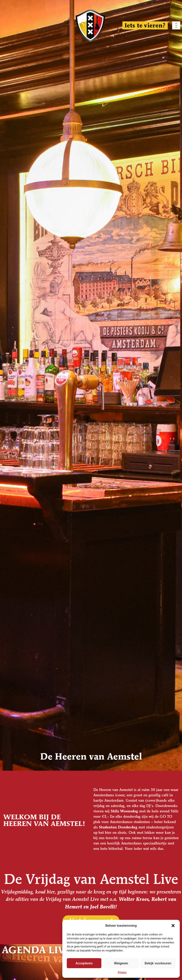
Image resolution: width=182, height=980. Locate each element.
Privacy (122, 972)
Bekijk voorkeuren (158, 963)
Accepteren (84, 963)
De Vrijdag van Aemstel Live (91, 880)
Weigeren (121, 963)
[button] (173, 926)
